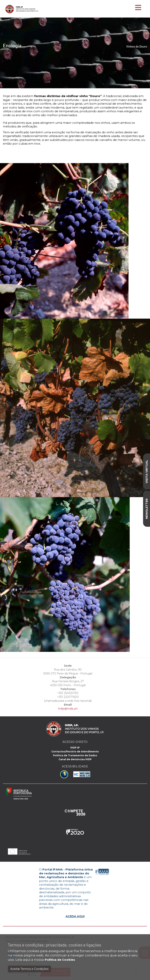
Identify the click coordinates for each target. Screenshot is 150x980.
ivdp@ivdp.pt (61, 709)
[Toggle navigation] (138, 8)
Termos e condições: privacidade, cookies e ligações (54, 945)
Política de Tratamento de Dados (75, 755)
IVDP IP (75, 748)
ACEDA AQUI (75, 916)
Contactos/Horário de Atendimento (75, 752)
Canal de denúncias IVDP (75, 759)
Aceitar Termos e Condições (29, 969)
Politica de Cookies (60, 960)
